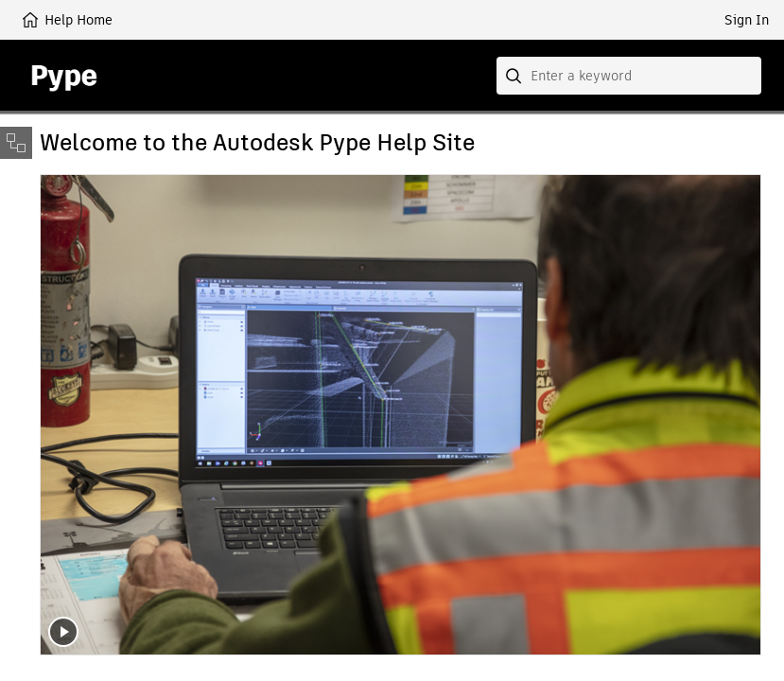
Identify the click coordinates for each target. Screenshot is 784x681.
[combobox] (629, 76)
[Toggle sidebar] (16, 143)
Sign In (747, 20)
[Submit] (515, 76)
